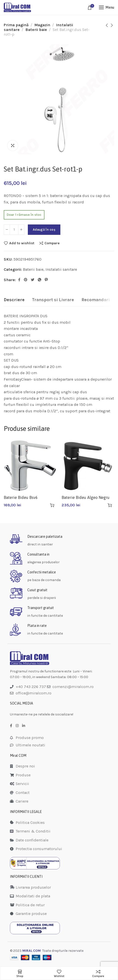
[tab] (14, 300)
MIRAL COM (32, 951)
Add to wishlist (22, 243)
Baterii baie (36, 30)
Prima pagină (16, 25)
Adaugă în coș (44, 230)
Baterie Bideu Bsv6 (21, 497)
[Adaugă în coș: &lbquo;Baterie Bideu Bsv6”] (52, 505)
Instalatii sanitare (61, 269)
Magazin (42, 25)
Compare (52, 243)
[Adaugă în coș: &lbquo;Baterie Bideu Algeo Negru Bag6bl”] (110, 505)
